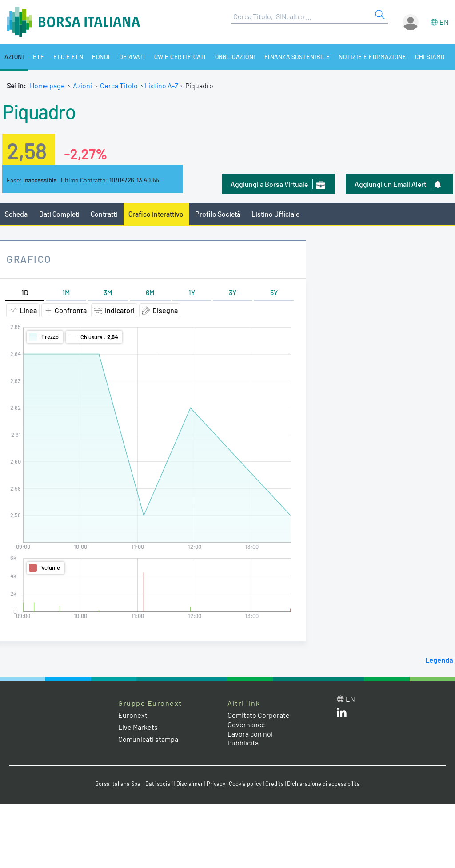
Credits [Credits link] (274, 784)
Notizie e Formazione (375, 57)
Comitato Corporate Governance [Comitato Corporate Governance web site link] (259, 720)
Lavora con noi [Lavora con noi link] (250, 734)
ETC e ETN (69, 57)
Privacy (216, 784)
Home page (47, 85)
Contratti (104, 214)
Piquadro (39, 111)
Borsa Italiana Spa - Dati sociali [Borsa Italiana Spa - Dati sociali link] (134, 784)
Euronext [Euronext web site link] (133, 715)
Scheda (16, 214)
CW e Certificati (181, 57)
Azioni (14, 57)
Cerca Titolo (119, 85)
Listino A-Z (162, 85)
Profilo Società (218, 214)
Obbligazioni (237, 57)
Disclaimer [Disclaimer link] (190, 784)
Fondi (102, 57)
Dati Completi (59, 214)
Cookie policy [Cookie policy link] (245, 784)
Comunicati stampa (148, 739)
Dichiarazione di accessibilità (323, 784)
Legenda (439, 660)
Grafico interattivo (156, 214)
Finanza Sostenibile (299, 57)
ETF (39, 57)
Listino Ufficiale (275, 214)
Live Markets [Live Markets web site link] (138, 727)
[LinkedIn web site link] (342, 714)
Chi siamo (433, 57)
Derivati (133, 57)
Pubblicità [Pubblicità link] (243, 743)
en (444, 22)
